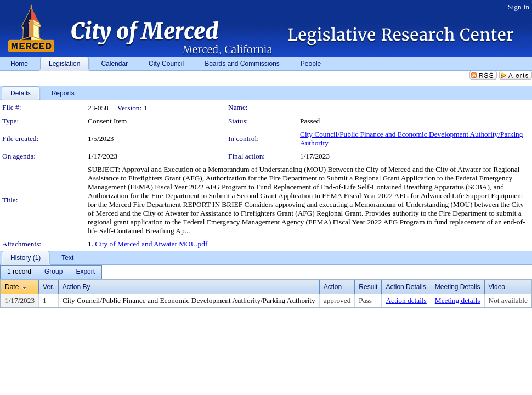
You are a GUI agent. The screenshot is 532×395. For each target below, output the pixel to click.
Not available (508, 300)
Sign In (519, 7)
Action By (77, 287)
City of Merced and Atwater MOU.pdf (151, 244)
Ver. (49, 287)
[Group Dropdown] (53, 272)
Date (12, 287)
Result (368, 287)
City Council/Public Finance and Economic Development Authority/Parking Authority (189, 300)
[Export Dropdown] (85, 272)
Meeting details (458, 300)
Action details (406, 300)
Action (333, 287)
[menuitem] (19, 272)
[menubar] (51, 272)
